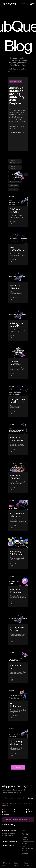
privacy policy (6, 805)
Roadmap (25, 837)
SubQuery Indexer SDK (9, 842)
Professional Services (8, 838)
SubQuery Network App (8, 833)
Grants (24, 846)
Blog (23, 830)
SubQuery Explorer (7, 836)
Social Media (26, 851)
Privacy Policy (17, 864)
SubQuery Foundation (28, 849)
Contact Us (25, 839)
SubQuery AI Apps (8, 845)
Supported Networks (28, 842)
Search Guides (26, 844)
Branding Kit (25, 853)
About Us (25, 834)
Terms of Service (27, 864)
